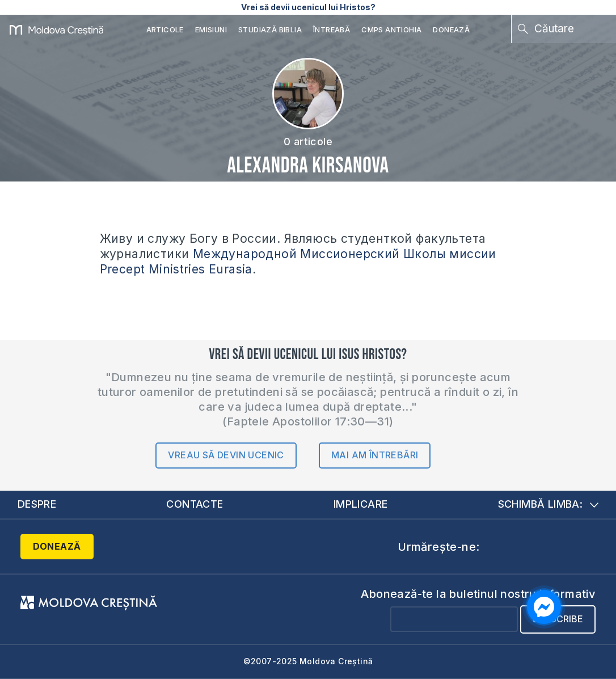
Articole (165, 29)
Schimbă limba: (549, 504)
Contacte (195, 504)
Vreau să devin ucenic (226, 455)
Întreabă (332, 29)
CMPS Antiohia (391, 29)
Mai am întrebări (375, 455)
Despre (37, 504)
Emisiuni (211, 29)
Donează (451, 29)
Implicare (361, 504)
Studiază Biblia (270, 29)
